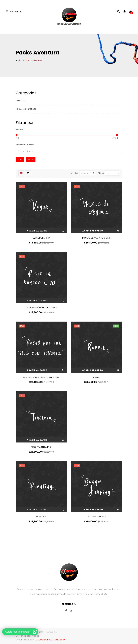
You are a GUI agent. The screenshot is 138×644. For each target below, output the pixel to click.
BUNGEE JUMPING (97, 517)
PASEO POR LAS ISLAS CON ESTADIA (41, 377)
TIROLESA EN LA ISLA (41, 447)
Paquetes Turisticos (26, 109)
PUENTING (41, 517)
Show (101, 173)
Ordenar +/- (86, 173)
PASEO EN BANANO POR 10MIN (41, 308)
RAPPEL (97, 377)
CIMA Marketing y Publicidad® (50, 640)
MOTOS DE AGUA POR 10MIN (97, 238)
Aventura (21, 100)
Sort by (74, 173)
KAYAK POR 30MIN (41, 238)
